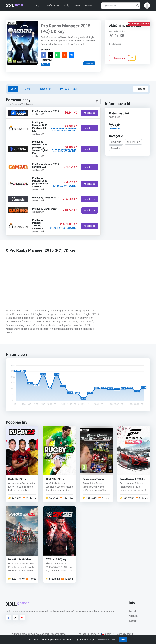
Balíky (66, 6)
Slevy (77, 6)
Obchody (134, 616)
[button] (147, 6)
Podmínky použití (125, 634)
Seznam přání (119, 58)
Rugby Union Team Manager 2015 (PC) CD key (95, 479)
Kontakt (133, 621)
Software (53, 6)
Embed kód (89, 63)
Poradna (89, 6)
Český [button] (107, 634)
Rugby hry (116, 148)
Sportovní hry (133, 142)
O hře (27, 89)
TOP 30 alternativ (69, 89)
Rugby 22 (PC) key (18, 479)
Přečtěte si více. (107, 640)
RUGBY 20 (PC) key (56, 479)
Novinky (133, 611)
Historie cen (45, 89)
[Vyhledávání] (121, 6)
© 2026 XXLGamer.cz (39, 634)
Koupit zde (90, 113)
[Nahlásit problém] (132, 58)
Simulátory (116, 142)
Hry (39, 6)
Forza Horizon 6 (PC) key (133, 479)
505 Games (115, 128)
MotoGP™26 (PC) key (20, 559)
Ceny (13, 89)
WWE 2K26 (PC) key (56, 559)
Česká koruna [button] (89, 634)
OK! (123, 640)
